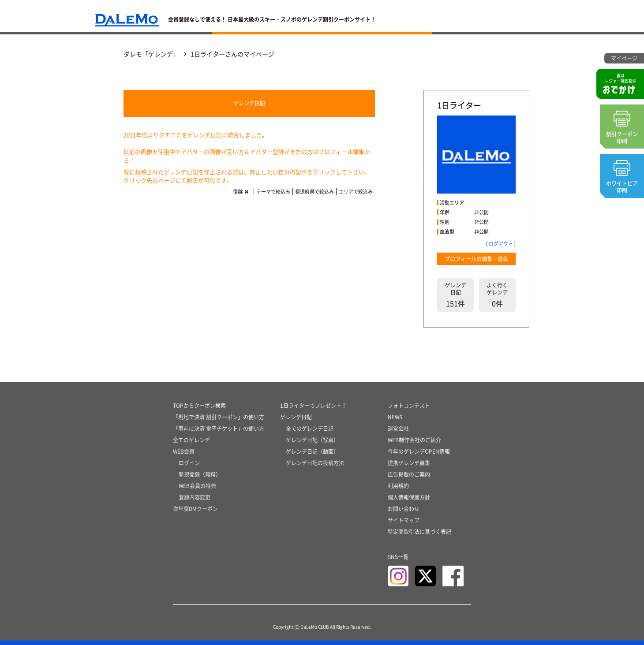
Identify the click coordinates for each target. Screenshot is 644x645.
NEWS (395, 417)
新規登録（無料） (200, 474)
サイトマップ (404, 520)
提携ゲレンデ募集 (409, 463)
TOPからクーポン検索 (199, 406)
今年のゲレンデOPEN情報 (419, 451)
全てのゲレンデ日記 (310, 429)
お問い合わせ (404, 509)
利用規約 (398, 486)
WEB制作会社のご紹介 (414, 440)
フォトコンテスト (409, 406)
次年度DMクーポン (195, 509)
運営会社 (398, 429)
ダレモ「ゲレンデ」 (151, 54)
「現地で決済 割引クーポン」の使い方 (219, 417)
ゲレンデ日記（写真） (312, 440)
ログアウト (501, 244)
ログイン (189, 463)
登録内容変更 (195, 497)
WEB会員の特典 (197, 486)
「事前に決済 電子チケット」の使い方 (219, 429)
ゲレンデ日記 (249, 103)
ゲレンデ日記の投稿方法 (315, 463)
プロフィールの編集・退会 (476, 259)
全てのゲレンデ (191, 440)
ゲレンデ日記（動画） (312, 451)
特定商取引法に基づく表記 (419, 532)
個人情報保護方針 (409, 497)
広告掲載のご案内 (409, 474)
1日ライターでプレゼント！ (313, 406)
